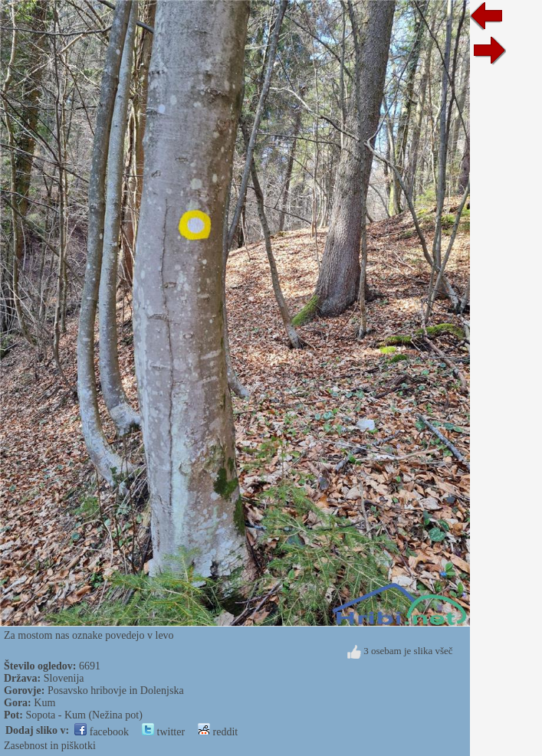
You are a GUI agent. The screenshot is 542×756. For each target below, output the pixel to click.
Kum (44, 703)
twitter (163, 732)
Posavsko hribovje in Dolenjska (116, 691)
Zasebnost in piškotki (50, 746)
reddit (218, 732)
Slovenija (64, 678)
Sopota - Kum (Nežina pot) (84, 715)
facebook (102, 732)
